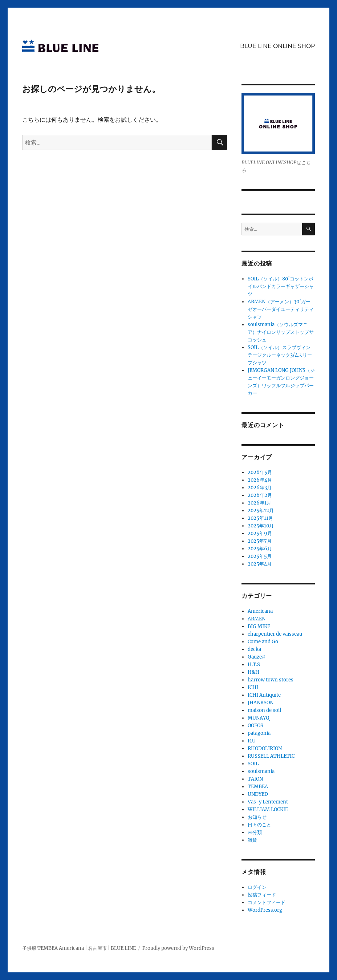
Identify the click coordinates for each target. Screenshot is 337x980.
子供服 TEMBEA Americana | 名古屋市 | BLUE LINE (79, 948)
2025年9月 (260, 533)
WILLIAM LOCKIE (268, 809)
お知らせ (257, 817)
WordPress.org (265, 910)
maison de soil (264, 710)
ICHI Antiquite (264, 695)
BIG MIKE (259, 626)
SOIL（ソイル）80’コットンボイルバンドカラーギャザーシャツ (281, 286)
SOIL (253, 764)
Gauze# (257, 657)
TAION (255, 779)
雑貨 (252, 840)
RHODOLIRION (265, 748)
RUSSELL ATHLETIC (271, 756)
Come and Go (263, 642)
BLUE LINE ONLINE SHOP (277, 46)
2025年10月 (261, 526)
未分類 (255, 832)
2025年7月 (260, 541)
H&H (253, 672)
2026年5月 (260, 472)
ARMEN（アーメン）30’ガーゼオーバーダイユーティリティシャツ (281, 309)
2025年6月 (260, 549)
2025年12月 (261, 511)
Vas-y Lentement (268, 802)
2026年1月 (259, 503)
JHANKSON (261, 703)
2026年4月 (260, 480)
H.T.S (254, 665)
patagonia (259, 733)
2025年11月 (260, 518)
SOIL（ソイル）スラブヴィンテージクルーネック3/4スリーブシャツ (280, 355)
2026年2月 (260, 495)
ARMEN (257, 619)
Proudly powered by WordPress (178, 948)
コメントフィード (267, 902)
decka (254, 649)
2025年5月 (260, 556)
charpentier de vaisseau (275, 634)
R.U (252, 741)
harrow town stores (271, 680)
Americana (260, 611)
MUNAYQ (258, 718)
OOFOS (255, 726)
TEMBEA (258, 787)
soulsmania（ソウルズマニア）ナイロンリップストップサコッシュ (281, 332)
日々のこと (259, 825)
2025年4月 (260, 564)
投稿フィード (262, 895)
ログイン (257, 887)
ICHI (253, 687)
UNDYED (258, 794)
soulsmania (261, 771)
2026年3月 (260, 488)
